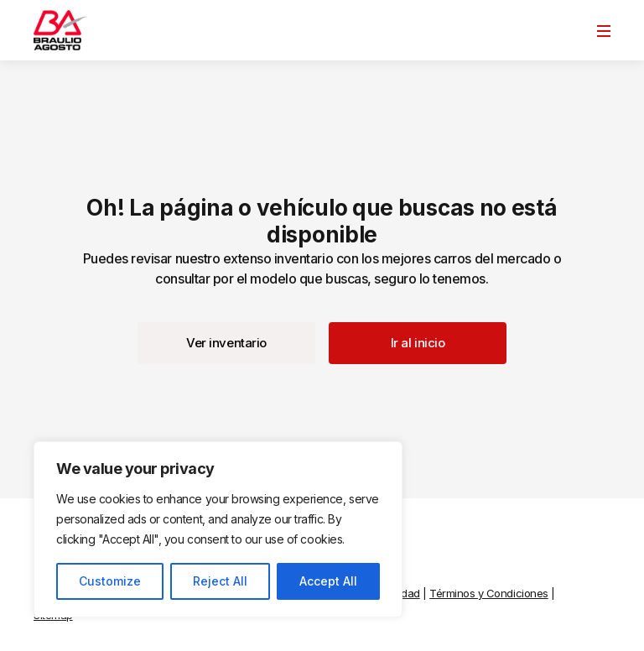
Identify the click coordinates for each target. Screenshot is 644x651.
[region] (218, 529)
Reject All (220, 581)
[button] (226, 343)
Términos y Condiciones (488, 593)
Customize (110, 581)
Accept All (328, 581)
